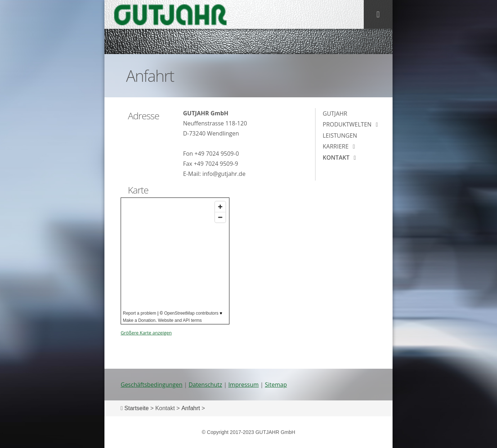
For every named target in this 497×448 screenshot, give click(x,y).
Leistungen (340, 136)
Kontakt (336, 158)
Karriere (336, 146)
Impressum (243, 385)
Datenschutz (205, 385)
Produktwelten (347, 124)
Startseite (136, 408)
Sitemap (276, 385)
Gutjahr (335, 114)
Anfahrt (191, 408)
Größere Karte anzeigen (146, 333)
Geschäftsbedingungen (152, 385)
